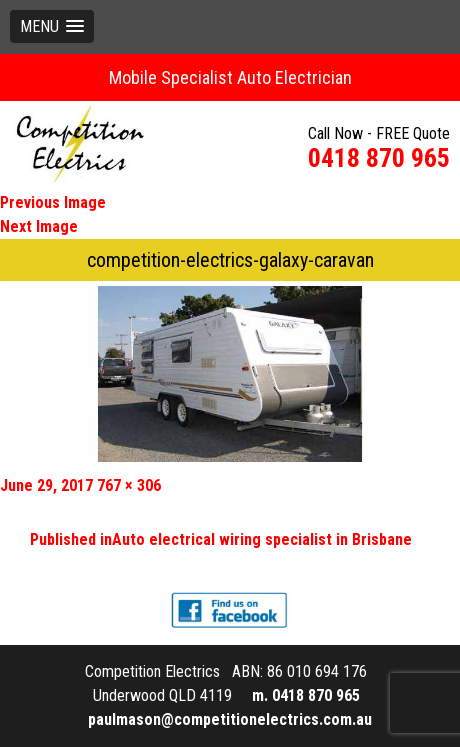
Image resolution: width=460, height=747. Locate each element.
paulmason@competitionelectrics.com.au (230, 719)
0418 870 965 (379, 158)
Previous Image (53, 202)
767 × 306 (129, 485)
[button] (52, 26)
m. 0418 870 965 (306, 695)
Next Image (39, 226)
